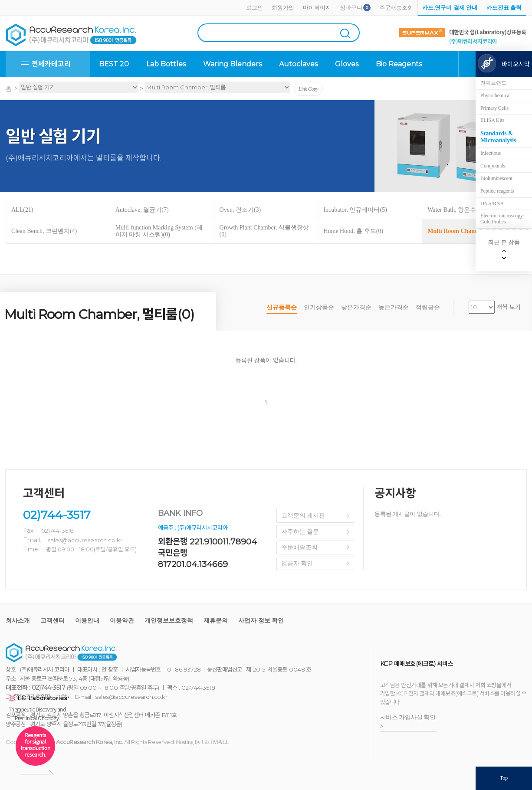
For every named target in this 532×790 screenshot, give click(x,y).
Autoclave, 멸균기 (142, 210)
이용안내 (87, 621)
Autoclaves (298, 64)
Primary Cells (494, 108)
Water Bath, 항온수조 (458, 210)
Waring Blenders (232, 64)
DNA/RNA (492, 203)
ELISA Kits (492, 120)
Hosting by (202, 742)
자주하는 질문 (300, 532)
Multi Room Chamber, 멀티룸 (470, 231)
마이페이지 (317, 8)
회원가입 (283, 8)
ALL (22, 210)
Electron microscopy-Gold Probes (502, 219)
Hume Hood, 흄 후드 (353, 231)
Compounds (493, 166)
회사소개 (18, 621)
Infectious (491, 153)
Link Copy (308, 89)
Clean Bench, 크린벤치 (44, 231)
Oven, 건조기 (240, 210)
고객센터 (53, 621)
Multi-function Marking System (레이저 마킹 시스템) (159, 231)
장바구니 (351, 8)
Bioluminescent (496, 178)
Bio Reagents (399, 64)
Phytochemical (496, 95)
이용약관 (122, 621)
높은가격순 (394, 307)
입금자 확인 (297, 563)
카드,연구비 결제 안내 (450, 8)
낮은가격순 (356, 307)
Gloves (347, 64)
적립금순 (428, 307)
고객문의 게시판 (303, 516)
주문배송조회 (396, 8)
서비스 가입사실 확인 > (408, 722)
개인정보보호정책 (169, 621)
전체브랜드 (493, 83)
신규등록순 (282, 307)
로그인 (255, 8)
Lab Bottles (166, 64)
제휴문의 (216, 621)
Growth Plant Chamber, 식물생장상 (264, 231)
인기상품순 (319, 307)
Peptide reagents (497, 191)
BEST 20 (114, 64)
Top (504, 778)
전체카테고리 (51, 64)
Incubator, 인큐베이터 (355, 210)
